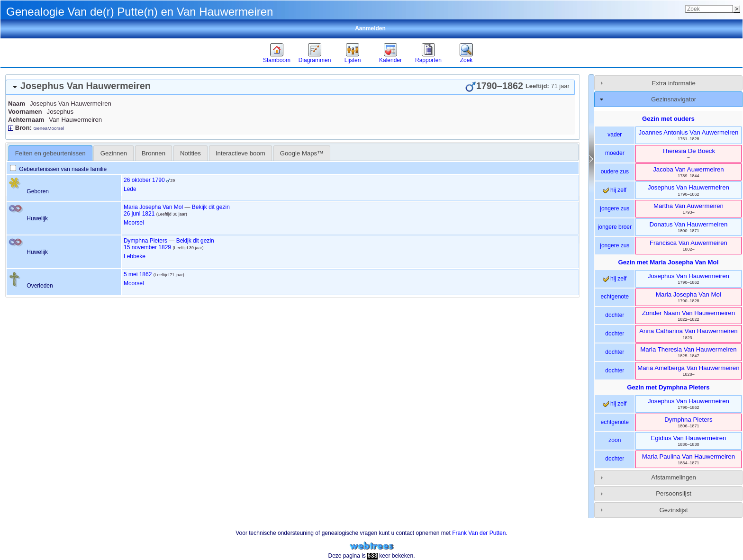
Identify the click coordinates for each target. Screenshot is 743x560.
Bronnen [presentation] (154, 153)
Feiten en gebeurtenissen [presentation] (50, 153)
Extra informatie (673, 83)
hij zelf (615, 190)
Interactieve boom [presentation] (240, 153)
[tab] (290, 87)
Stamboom (277, 60)
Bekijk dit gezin (211, 207)
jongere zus (615, 208)
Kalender (390, 60)
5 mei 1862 (138, 274)
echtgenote (615, 297)
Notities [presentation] (190, 153)
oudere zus (615, 172)
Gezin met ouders (668, 119)
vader (615, 135)
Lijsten (353, 60)
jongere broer (615, 227)
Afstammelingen (674, 477)
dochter (615, 315)
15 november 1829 (147, 247)
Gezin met (669, 262)
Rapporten (428, 60)
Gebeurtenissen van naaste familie (58, 169)
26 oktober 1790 (144, 180)
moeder (615, 153)
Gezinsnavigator (674, 99)
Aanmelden (370, 28)
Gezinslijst (674, 510)
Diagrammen (315, 60)
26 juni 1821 (139, 214)
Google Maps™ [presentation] (302, 153)
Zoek (467, 60)
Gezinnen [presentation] (114, 153)
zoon (615, 440)
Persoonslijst (674, 493)
